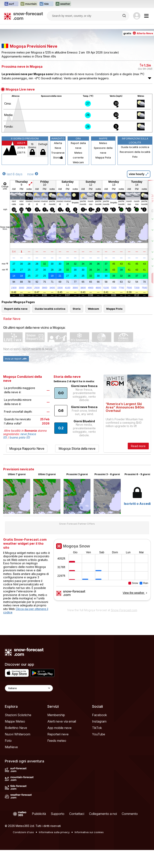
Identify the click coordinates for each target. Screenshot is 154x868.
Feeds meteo (57, 741)
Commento (130, 814)
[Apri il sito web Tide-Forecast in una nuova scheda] (46, 4)
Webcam (78, 162)
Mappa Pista (103, 157)
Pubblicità (39, 814)
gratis (138, 33)
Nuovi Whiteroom (18, 734)
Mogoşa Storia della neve (77, 449)
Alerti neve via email (62, 721)
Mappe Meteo (15, 721)
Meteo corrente (78, 155)
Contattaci (77, 814)
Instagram (99, 721)
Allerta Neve (58, 145)
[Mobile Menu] (146, 16)
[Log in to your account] (137, 16)
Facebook (99, 715)
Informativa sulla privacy (54, 832)
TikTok (97, 728)
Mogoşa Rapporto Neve (27, 449)
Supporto (58, 814)
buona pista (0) (20, 437)
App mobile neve (59, 728)
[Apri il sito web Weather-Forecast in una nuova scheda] (63, 4)
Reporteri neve (58, 734)
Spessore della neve (103, 150)
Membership (56, 715)
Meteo (103, 143)
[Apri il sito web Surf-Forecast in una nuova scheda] (11, 4)
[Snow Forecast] (23, 16)
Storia (58, 157)
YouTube (99, 734)
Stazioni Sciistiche (18, 715)
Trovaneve (58, 153)
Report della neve (78, 145)
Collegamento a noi (103, 814)
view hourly (139, 174)
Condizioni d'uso (23, 832)
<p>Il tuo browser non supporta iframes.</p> (102, 573)
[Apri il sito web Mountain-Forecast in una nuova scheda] (29, 4)
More (5, 229)
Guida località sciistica (135, 147)
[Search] (125, 16)
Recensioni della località (135, 152)
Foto (135, 157)
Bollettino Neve (16, 728)
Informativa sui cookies (89, 832)
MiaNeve (11, 747)
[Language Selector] (29, 688)
